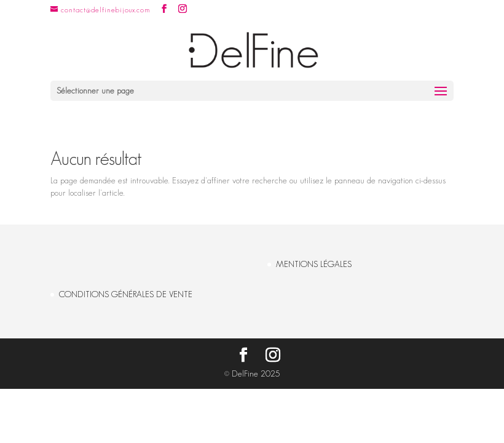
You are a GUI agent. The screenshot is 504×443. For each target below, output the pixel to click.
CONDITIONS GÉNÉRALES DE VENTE (126, 294)
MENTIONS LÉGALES (314, 264)
